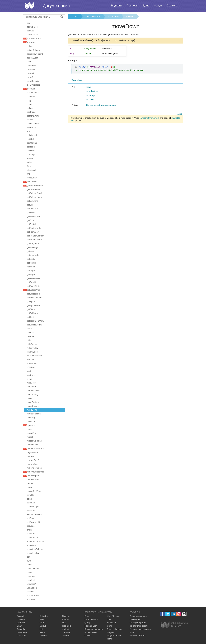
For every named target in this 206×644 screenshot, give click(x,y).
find (29, 174)
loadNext (31, 375)
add (29, 23)
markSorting (33, 394)
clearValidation (34, 85)
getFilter (31, 220)
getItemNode (33, 255)
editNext (31, 147)
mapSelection (33, 391)
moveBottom (33, 402)
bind (29, 62)
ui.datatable (113, 17)
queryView (32, 433)
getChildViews (33, 189)
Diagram (111, 632)
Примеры (132, 6)
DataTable (22, 636)
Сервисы (172, 6)
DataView (44, 616)
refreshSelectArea (35, 449)
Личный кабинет (137, 636)
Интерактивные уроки (140, 629)
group (30, 329)
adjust (30, 46)
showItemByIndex (35, 549)
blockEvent (32, 66)
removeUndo (33, 479)
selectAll (31, 503)
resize (30, 487)
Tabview (43, 636)
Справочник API (93, 17)
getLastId (31, 259)
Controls (21, 629)
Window (66, 636)
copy (29, 100)
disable (30, 120)
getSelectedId (33, 294)
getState (31, 309)
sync (29, 561)
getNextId (31, 263)
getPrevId (31, 282)
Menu (42, 632)
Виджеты (117, 6)
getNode (31, 267)
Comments (22, 632)
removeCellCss (34, 460)
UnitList (65, 629)
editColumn (32, 143)
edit (29, 131)
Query (87, 623)
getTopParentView (35, 321)
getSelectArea (33, 290)
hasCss (30, 332)
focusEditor (32, 178)
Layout (43, 626)
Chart (19, 626)
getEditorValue (34, 216)
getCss (30, 205)
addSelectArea (34, 38)
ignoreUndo (32, 352)
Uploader (66, 632)
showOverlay (33, 553)
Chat (109, 619)
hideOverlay (32, 348)
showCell (31, 534)
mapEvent (32, 387)
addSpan (31, 42)
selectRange (33, 507)
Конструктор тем (138, 623)
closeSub (31, 89)
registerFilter (33, 452)
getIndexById (33, 247)
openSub (31, 425)
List (41, 629)
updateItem (32, 588)
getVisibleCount (34, 325)
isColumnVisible (34, 356)
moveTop (31, 418)
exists (30, 162)
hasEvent (31, 336)
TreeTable (67, 626)
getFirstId (31, 224)
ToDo (109, 639)
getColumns (32, 201)
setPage (31, 518)
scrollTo (30, 495)
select (30, 499)
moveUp (31, 421)
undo (29, 572)
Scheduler (112, 623)
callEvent (31, 69)
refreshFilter (32, 445)
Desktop (88, 636)
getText (30, 317)
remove (30, 456)
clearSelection (33, 81)
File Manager (91, 626)
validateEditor (33, 596)
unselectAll (32, 584)
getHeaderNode (34, 240)
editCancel (32, 135)
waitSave (31, 599)
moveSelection (34, 414)
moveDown (32, 410)
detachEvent (33, 116)
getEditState (33, 209)
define (30, 108)
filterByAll (31, 170)
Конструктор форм (139, 626)
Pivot (87, 616)
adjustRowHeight (35, 54)
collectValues (33, 93)
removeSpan (33, 476)
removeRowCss (34, 468)
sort (29, 557)
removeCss (32, 464)
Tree (64, 623)
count (29, 104)
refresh (30, 437)
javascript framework (150, 118)
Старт (75, 17)
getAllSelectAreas (35, 185)
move (29, 398)
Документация (56, 6)
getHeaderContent (35, 236)
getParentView (34, 278)
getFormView (33, 232)
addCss (30, 31)
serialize (31, 510)
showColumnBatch (36, 541)
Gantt (110, 626)
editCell (30, 139)
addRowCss (33, 35)
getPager (31, 274)
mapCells (31, 383)
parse (30, 429)
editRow (31, 151)
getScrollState (33, 286)
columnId (31, 96)
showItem (31, 545)
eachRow (31, 127)
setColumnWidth (35, 514)
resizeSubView (34, 491)
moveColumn (33, 406)
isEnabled (31, 360)
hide (29, 340)
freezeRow (32, 182)
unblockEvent (33, 568)
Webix (165, 625)
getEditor (31, 213)
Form (42, 623)
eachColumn (33, 124)
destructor (32, 112)
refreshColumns (34, 441)
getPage (31, 271)
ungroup (31, 576)
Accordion (22, 616)
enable (30, 158)
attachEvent (32, 58)
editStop (31, 155)
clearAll (30, 73)
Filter (42, 619)
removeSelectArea (35, 472)
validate (30, 592)
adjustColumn (33, 50)
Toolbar (65, 619)
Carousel (21, 623)
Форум (158, 6)
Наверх (179, 114)
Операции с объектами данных (101, 106)
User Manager (114, 616)
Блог (132, 632)
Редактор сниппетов (139, 616)
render (30, 483)
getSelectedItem (34, 298)
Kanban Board (91, 619)
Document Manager (94, 629)
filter (29, 166)
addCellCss (32, 27)
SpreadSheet (91, 632)
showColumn (33, 538)
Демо (146, 6)
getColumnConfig (35, 193)
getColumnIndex (35, 197)
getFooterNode (34, 228)
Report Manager (115, 629)
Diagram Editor (114, 636)
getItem (30, 251)
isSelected (32, 363)
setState (31, 526)
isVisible (31, 367)
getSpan (31, 302)
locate (30, 379)
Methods (130, 17)
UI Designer (135, 619)
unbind (30, 565)
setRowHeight (33, 522)
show (29, 530)
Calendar (21, 619)
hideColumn (32, 344)
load (29, 371)
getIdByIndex (33, 243)
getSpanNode (33, 305)
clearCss (31, 77)
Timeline (66, 616)
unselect (31, 580)
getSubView (32, 313)
